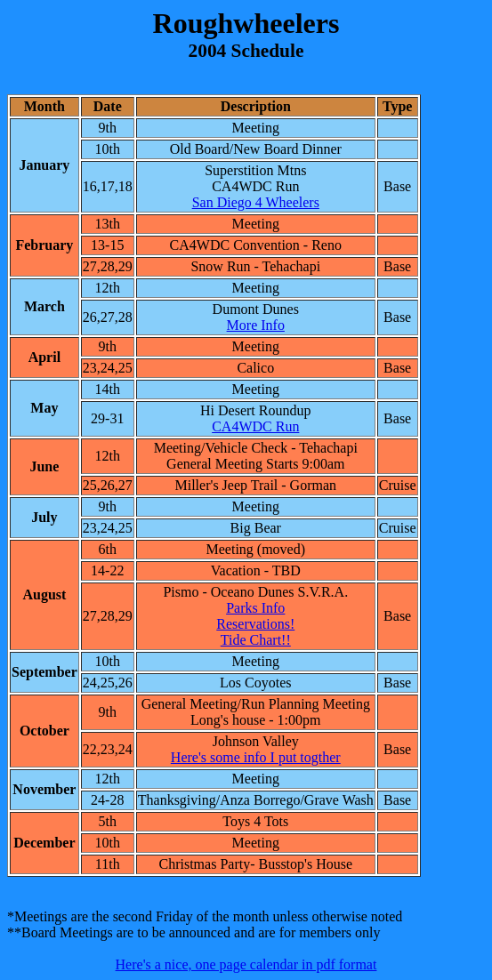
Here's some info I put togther (256, 757)
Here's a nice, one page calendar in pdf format (246, 964)
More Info (256, 325)
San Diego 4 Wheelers (256, 202)
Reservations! (255, 624)
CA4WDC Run (255, 426)
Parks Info (255, 608)
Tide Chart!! (256, 640)
